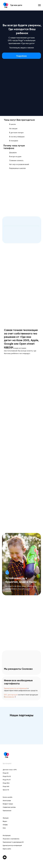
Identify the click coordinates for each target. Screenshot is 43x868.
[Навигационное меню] (39, 5)
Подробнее (21, 56)
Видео (5, 821)
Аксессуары (7, 801)
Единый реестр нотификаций (16, 688)
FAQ (4, 828)
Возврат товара (8, 804)
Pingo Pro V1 (7, 780)
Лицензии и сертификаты (11, 839)
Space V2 (6, 790)
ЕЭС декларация (11, 695)
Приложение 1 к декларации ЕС (13, 842)
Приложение (7, 811)
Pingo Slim (6, 783)
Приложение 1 (10, 697)
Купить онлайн (8, 797)
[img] (8, 103)
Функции (6, 818)
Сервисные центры (9, 807)
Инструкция (7, 835)
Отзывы (5, 825)
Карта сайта (7, 849)
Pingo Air (6, 773)
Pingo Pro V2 (7, 776)
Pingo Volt (6, 786)
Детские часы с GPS (10, 770)
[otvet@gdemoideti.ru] (5, 859)
